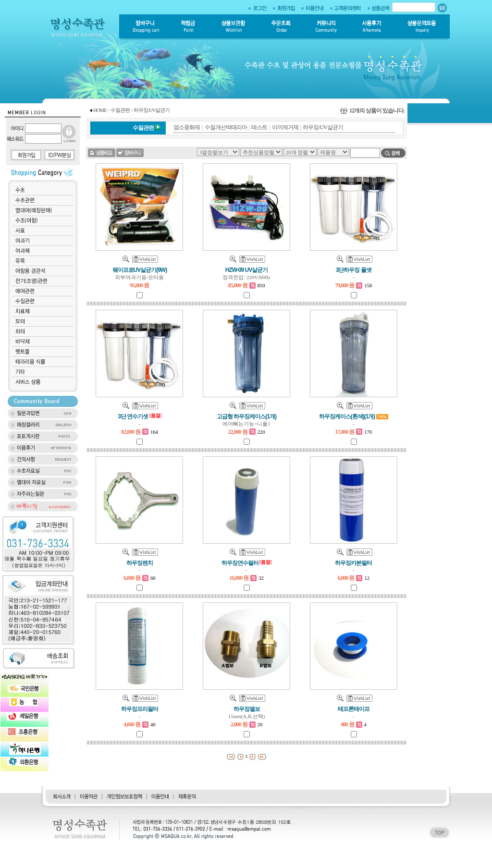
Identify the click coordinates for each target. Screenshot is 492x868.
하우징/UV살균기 (152, 110)
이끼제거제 (285, 127)
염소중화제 (187, 127)
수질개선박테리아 (226, 127)
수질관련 (120, 110)
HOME (100, 110)
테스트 (259, 127)
